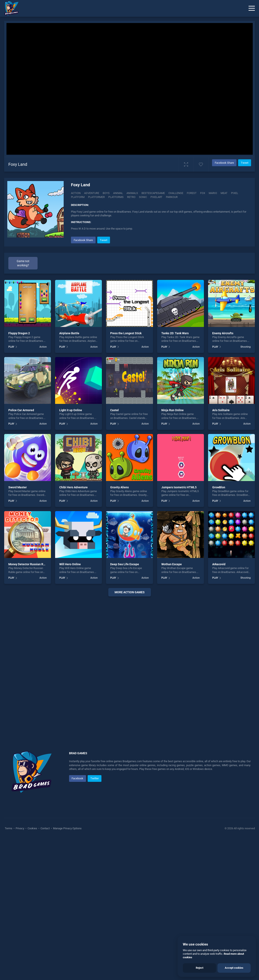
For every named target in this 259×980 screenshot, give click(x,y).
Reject (200, 968)
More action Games (130, 734)
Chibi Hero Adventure (73, 628)
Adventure (92, 193)
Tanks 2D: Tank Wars (175, 474)
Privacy (20, 970)
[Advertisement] (161, 265)
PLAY (11, 488)
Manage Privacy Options (67, 970)
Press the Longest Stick (126, 474)
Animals (132, 193)
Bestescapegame (153, 193)
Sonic (143, 197)
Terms (9, 970)
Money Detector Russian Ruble (29, 706)
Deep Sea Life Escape (125, 706)
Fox (203, 193)
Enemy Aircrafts (223, 474)
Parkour (172, 197)
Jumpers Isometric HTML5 (179, 628)
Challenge (176, 193)
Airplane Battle (69, 474)
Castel (114, 551)
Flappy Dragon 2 (19, 474)
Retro (131, 197)
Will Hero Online (70, 706)
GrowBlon (219, 628)
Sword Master (18, 628)
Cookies (32, 970)
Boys (106, 193)
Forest (192, 193)
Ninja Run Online (172, 551)
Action (76, 193)
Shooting (246, 488)
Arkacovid (219, 706)
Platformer (96, 197)
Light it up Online (71, 551)
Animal (118, 193)
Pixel (235, 193)
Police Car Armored (21, 551)
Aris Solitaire (221, 551)
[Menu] (252, 8)
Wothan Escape (172, 706)
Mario (213, 193)
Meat (224, 193)
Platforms (116, 197)
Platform (78, 197)
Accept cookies (234, 968)
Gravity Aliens (119, 628)
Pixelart (156, 197)
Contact (45, 970)
